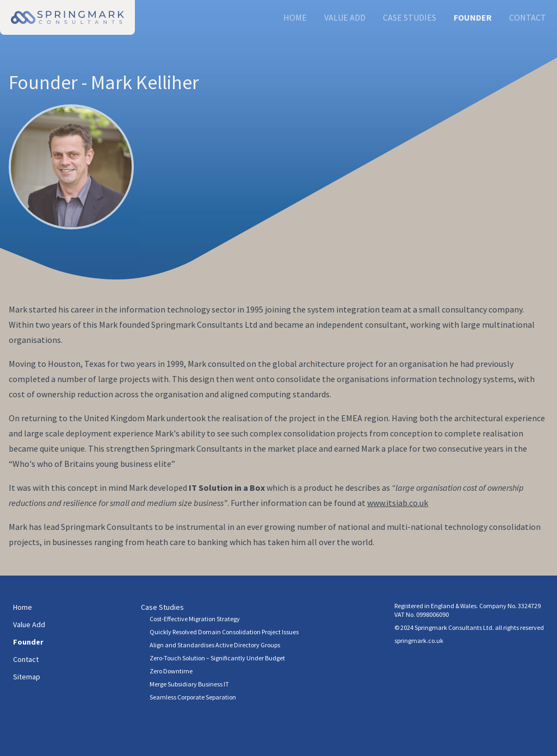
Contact (528, 17)
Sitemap (27, 677)
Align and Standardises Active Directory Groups (215, 645)
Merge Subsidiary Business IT (189, 684)
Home (295, 17)
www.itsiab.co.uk (398, 503)
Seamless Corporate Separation (193, 697)
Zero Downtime (171, 671)
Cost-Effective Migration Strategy (195, 619)
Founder (473, 17)
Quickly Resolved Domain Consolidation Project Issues (224, 632)
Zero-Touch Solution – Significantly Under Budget (217, 658)
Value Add (345, 17)
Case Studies (410, 17)
